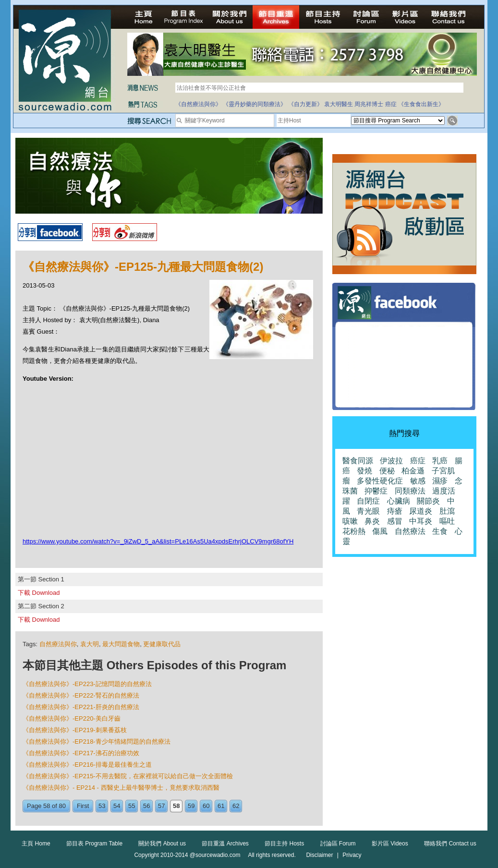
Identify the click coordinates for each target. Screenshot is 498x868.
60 (206, 806)
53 (102, 806)
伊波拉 (391, 461)
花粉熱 (354, 531)
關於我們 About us (162, 844)
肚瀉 (447, 511)
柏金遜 (413, 471)
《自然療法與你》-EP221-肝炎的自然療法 (81, 707)
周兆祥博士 (369, 104)
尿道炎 (421, 511)
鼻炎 (372, 521)
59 (191, 806)
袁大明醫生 (339, 104)
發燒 (364, 471)
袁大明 (90, 644)
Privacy (352, 855)
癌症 (391, 104)
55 (132, 806)
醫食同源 (358, 461)
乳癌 (440, 461)
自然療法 (410, 531)
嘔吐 (447, 521)
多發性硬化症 (380, 481)
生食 (440, 531)
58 (176, 806)
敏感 (418, 481)
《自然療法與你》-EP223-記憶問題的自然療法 (87, 684)
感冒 (395, 521)
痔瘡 (395, 511)
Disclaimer (319, 855)
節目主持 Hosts (284, 844)
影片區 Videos (390, 844)
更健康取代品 (162, 644)
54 (117, 806)
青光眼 (368, 511)
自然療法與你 (58, 644)
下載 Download (39, 593)
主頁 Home (36, 844)
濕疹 (440, 481)
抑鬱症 (376, 491)
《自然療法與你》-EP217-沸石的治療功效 (81, 753)
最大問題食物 (121, 644)
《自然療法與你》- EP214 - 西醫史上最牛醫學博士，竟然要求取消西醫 (121, 788)
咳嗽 (350, 521)
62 (236, 806)
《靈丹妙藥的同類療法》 (255, 104)
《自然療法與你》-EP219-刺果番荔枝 (75, 730)
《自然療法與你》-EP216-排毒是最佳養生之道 (87, 765)
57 (161, 806)
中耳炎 (421, 521)
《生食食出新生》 (421, 104)
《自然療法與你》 (198, 104)
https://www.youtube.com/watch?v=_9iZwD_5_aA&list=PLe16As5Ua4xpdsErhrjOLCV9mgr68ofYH (158, 541)
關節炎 (428, 501)
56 (146, 806)
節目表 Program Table (94, 844)
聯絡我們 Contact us (450, 844)
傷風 (380, 531)
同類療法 (410, 491)
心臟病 (399, 501)
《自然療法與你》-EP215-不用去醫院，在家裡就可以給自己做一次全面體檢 (128, 776)
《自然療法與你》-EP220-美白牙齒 (72, 718)
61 (221, 806)
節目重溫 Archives (225, 844)
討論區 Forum (338, 844)
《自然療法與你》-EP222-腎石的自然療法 (81, 695)
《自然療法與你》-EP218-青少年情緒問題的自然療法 (97, 741)
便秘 (387, 471)
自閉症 (368, 501)
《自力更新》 (305, 104)
